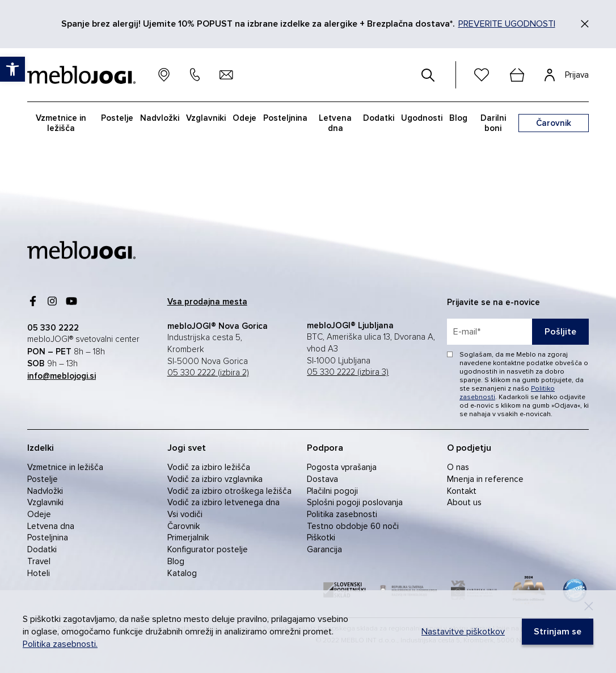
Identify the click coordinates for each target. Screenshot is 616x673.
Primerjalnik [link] (188, 537)
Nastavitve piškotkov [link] (463, 632)
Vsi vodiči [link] (185, 514)
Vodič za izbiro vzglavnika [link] (215, 479)
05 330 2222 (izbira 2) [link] (208, 373)
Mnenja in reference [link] (485, 479)
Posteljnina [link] (285, 118)
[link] (12, 69)
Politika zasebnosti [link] (342, 514)
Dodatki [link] (379, 118)
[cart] (517, 75)
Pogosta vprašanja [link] (342, 467)
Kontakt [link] (462, 491)
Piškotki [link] (321, 537)
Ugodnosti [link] (422, 118)
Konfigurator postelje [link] (208, 549)
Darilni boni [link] (493, 123)
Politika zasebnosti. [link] (60, 644)
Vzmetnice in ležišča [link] (61, 123)
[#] (428, 75)
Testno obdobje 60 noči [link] (353, 526)
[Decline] (589, 606)
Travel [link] (39, 561)
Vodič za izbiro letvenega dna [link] (223, 502)
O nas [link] (458, 467)
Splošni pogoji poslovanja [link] (355, 502)
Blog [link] (458, 118)
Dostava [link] (322, 479)
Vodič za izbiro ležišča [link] (209, 467)
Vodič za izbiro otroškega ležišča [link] (229, 491)
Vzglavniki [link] (206, 118)
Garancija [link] (324, 549)
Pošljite (560, 332)
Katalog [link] (182, 573)
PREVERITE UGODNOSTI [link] (507, 24)
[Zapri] (585, 24)
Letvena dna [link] (335, 123)
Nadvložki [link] (160, 118)
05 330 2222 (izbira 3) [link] (348, 372)
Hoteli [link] (39, 573)
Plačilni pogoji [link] (332, 491)
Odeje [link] (244, 118)
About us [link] (464, 502)
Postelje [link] (117, 118)
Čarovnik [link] (183, 526)
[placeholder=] (518, 332)
